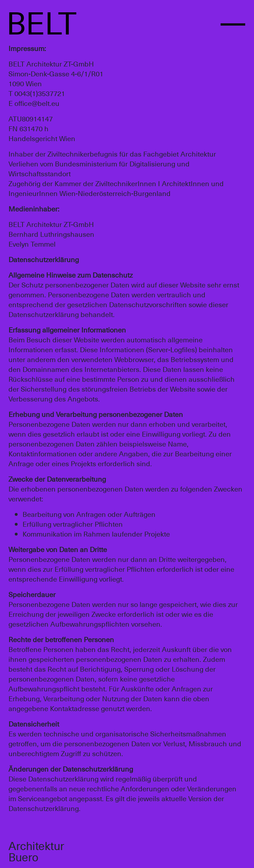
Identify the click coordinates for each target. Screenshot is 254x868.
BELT (42, 22)
